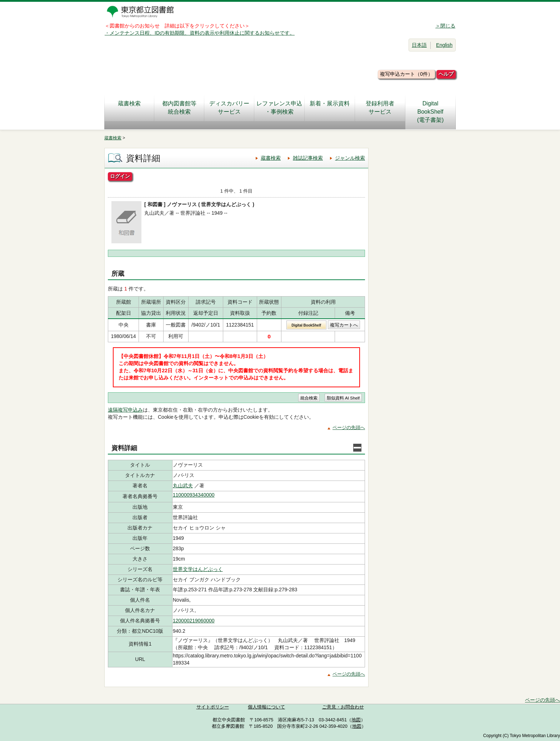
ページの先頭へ (349, 427)
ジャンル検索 (350, 158)
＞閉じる (445, 26)
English (444, 45)
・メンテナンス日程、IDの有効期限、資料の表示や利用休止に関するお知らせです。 (200, 33)
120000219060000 (194, 621)
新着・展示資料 (330, 108)
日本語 (419, 45)
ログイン (120, 176)
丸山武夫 (183, 486)
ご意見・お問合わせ (343, 707)
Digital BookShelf (306, 325)
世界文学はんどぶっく (198, 569)
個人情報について (266, 707)
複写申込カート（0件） (406, 74)
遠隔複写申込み (125, 410)
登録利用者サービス (380, 108)
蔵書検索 (129, 108)
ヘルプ (446, 74)
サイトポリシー (213, 707)
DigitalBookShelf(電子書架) (431, 112)
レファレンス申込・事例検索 (279, 108)
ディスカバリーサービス (229, 108)
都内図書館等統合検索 (179, 108)
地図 (356, 720)
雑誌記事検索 (308, 158)
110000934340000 (194, 495)
